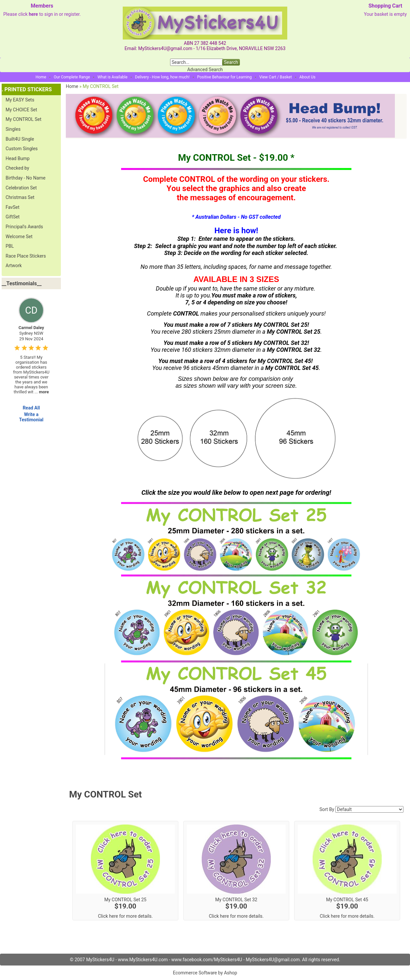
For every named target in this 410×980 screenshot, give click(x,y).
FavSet (13, 207)
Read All (31, 408)
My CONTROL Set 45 (347, 900)
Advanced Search (205, 70)
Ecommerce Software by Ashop (205, 973)
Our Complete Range (72, 77)
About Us (307, 77)
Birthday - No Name (26, 178)
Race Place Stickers (26, 256)
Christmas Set (20, 197)
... (42, 392)
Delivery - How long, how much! (162, 77)
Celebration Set (21, 188)
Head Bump (18, 158)
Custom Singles (22, 149)
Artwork (14, 266)
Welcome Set (19, 237)
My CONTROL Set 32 (236, 900)
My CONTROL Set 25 (125, 900)
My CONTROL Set (24, 119)
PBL (10, 246)
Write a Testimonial (31, 417)
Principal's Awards (24, 227)
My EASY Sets (20, 100)
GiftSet (13, 217)
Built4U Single (20, 139)
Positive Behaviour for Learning (224, 77)
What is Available (112, 77)
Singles (13, 129)
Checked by (17, 168)
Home (41, 77)
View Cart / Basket (276, 77)
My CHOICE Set (21, 110)
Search (231, 62)
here (33, 14)
